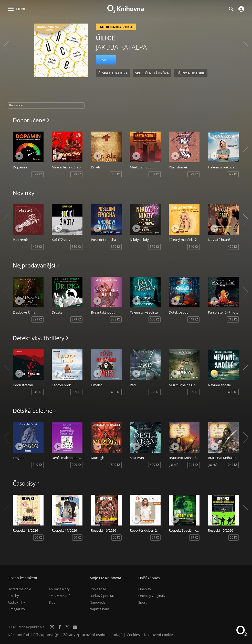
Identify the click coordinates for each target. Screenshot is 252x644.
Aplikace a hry (59, 589)
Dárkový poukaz (102, 595)
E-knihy (13, 595)
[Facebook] (60, 627)
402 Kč (38, 247)
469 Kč (233, 392)
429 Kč (233, 247)
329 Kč (193, 174)
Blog (52, 602)
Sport (143, 602)
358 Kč (155, 392)
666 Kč (155, 319)
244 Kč (193, 465)
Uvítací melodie (19, 589)
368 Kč (116, 174)
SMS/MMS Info (60, 595)
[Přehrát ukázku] (19, 156)
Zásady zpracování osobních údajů (93, 635)
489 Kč (116, 392)
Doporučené (29, 120)
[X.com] (67, 627)
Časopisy (24, 483)
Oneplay (145, 589)
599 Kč (116, 465)
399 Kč (38, 174)
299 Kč (76, 465)
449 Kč (193, 319)
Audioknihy (16, 602)
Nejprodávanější (34, 265)
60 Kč (38, 537)
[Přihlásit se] (241, 9)
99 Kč (194, 537)
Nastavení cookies (159, 635)
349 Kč (193, 247)
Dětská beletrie (33, 411)
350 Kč (76, 247)
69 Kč (155, 537)
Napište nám (99, 609)
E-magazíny (16, 609)
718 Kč (233, 319)
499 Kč (155, 465)
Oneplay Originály (152, 595)
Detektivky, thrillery (39, 338)
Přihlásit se (98, 589)
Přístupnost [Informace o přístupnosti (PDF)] (43, 635)
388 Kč (116, 319)
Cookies (133, 635)
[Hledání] (231, 9)
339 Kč (155, 174)
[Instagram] (52, 627)
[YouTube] (75, 627)
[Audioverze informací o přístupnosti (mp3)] (57, 635)
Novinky (24, 193)
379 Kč (116, 247)
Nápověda (98, 602)
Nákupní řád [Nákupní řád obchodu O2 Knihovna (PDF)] (18, 635)
